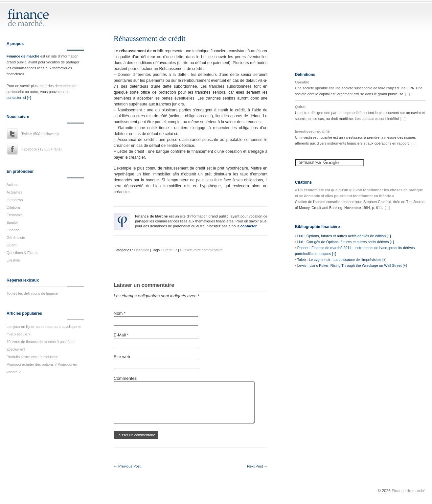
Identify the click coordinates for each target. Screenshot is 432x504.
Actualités (14, 192)
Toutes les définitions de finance (32, 293)
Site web (122, 357)
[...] (408, 94)
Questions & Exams (23, 253)
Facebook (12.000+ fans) (42, 149)
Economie (15, 215)
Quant (11, 245)
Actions (12, 185)
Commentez (125, 378)
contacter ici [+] (19, 98)
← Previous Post (127, 466)
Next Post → (257, 466)
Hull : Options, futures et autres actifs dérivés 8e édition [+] (344, 236)
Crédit (167, 250)
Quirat (300, 107)
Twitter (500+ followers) (40, 134)
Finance (13, 230)
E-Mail (121, 335)
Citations (14, 207)
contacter (249, 226)
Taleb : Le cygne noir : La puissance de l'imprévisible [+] (342, 260)
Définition (142, 250)
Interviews (15, 200)
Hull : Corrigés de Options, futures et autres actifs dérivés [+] (346, 242)
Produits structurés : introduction (33, 357)
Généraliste (16, 238)
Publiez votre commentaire (201, 250)
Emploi (12, 222)
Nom (120, 313)
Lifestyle (13, 260)
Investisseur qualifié (312, 131)
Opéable (302, 82)
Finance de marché (23, 56)
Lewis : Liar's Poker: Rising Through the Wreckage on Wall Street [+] (352, 265)
